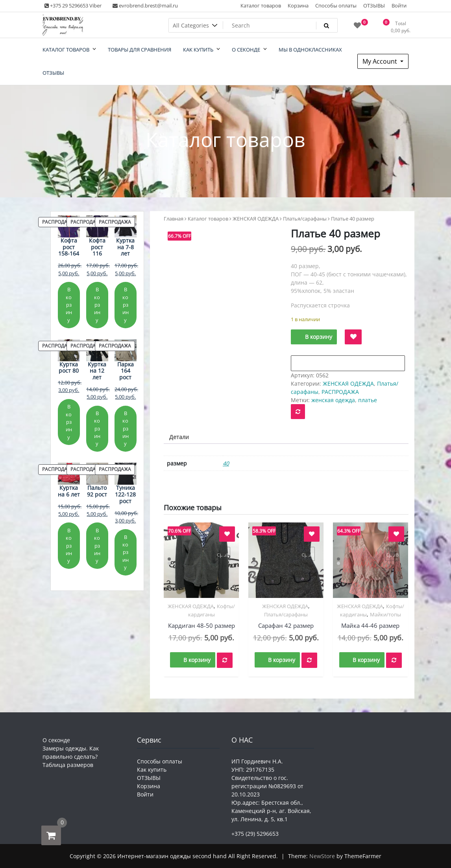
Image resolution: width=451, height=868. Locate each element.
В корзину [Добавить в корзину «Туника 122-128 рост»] (126, 552)
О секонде (56, 740)
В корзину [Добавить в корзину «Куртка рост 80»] (69, 422)
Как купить (152, 770)
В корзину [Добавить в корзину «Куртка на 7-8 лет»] (126, 304)
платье (368, 400)
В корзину (319, 337)
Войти (399, 6)
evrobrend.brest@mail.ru (145, 6)
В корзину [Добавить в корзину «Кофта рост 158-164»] (69, 304)
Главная (174, 219)
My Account (381, 61)
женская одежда (333, 400)
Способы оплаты (336, 6)
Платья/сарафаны (305, 219)
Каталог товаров (261, 6)
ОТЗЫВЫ (374, 6)
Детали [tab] (179, 437)
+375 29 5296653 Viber (73, 6)
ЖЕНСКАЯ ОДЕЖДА (256, 219)
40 (226, 463)
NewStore (322, 856)
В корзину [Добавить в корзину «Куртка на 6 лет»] (69, 545)
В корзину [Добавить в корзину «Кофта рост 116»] (97, 304)
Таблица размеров (68, 765)
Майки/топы (385, 614)
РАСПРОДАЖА (340, 392)
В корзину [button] (197, 660)
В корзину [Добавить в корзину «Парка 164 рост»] (126, 428)
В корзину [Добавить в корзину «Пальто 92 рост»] (97, 545)
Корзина (298, 6)
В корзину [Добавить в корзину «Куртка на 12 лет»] (97, 428)
